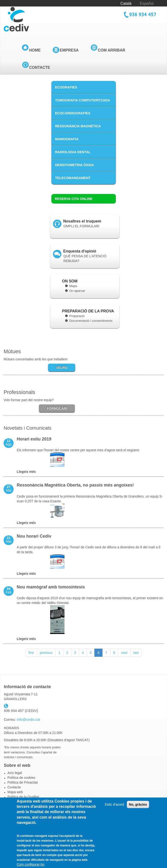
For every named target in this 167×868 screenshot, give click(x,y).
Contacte (40, 67)
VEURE (62, 368)
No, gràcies (138, 811)
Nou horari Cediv (34, 536)
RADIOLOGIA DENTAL (73, 152)
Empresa (69, 50)
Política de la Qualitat (23, 797)
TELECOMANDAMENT (73, 178)
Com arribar (111, 50)
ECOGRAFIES (66, 87)
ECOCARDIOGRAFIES (73, 113)
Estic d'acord (114, 811)
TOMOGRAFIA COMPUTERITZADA (83, 100)
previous (46, 653)
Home (35, 50)
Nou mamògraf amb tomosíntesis (51, 587)
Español (147, 3)
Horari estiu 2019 (34, 439)
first (31, 653)
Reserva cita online (74, 199)
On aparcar (77, 291)
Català (126, 3)
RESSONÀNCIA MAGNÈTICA (78, 126)
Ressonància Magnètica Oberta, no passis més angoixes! (75, 485)
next (124, 653)
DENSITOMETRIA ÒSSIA (75, 165)
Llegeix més (26, 472)
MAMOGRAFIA (67, 139)
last (136, 653)
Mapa (73, 286)
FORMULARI (57, 408)
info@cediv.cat (28, 719)
